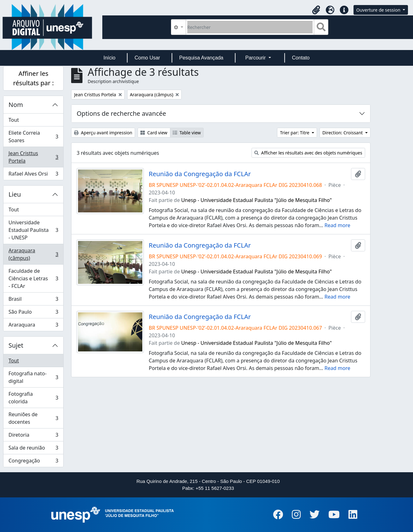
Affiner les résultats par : (34, 78)
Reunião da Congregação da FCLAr (200, 174)
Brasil (33, 300)
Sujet (16, 345)
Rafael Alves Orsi (33, 175)
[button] (316, 10)
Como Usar (147, 58)
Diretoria (33, 436)
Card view (154, 133)
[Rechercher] (250, 27)
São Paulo (33, 313)
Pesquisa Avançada (201, 58)
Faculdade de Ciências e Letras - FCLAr (33, 278)
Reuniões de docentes (33, 418)
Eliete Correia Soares (33, 137)
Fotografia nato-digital (33, 377)
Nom (16, 105)
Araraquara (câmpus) (33, 254)
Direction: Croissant (343, 133)
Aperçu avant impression (103, 133)
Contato (301, 58)
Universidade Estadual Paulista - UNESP (33, 230)
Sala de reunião (33, 449)
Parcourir (256, 58)
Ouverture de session (379, 10)
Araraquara (33, 326)
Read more (337, 225)
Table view (187, 133)
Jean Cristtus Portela (33, 157)
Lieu (15, 194)
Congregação (33, 462)
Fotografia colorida (33, 398)
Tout (14, 120)
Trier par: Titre (295, 133)
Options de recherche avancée (121, 113)
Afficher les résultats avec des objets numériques (308, 153)
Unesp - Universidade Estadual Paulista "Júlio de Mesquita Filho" (256, 200)
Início (109, 58)
